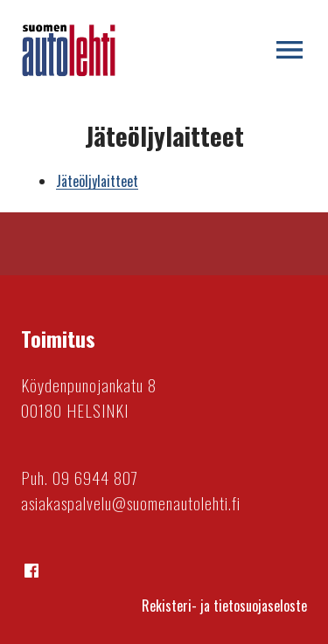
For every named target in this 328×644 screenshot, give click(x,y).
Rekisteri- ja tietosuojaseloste (224, 606)
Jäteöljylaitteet (97, 181)
